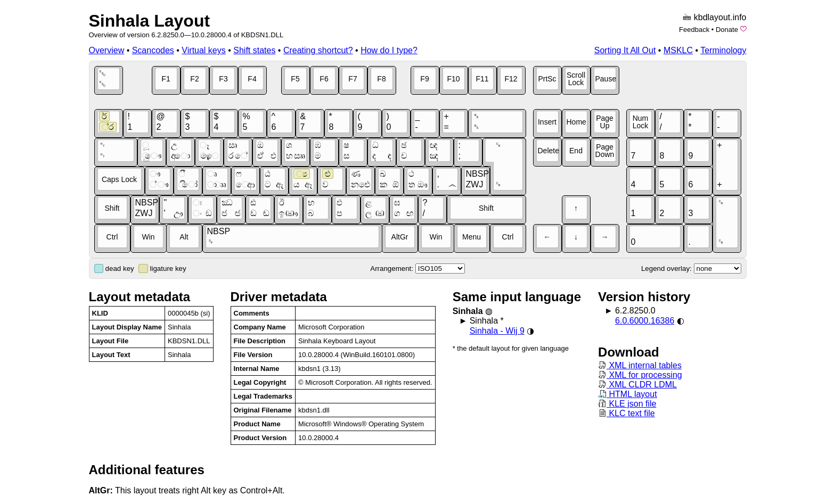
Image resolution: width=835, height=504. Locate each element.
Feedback (694, 30)
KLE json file (627, 404)
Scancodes (153, 50)
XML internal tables (640, 365)
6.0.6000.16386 (645, 321)
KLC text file (627, 413)
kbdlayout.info (720, 17)
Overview (107, 50)
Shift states (254, 50)
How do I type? (389, 50)
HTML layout (628, 394)
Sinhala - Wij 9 (497, 331)
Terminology (723, 50)
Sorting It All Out (625, 50)
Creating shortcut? (318, 50)
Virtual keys (203, 50)
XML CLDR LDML (637, 385)
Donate (727, 30)
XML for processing (640, 375)
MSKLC (678, 50)
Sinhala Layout (150, 21)
